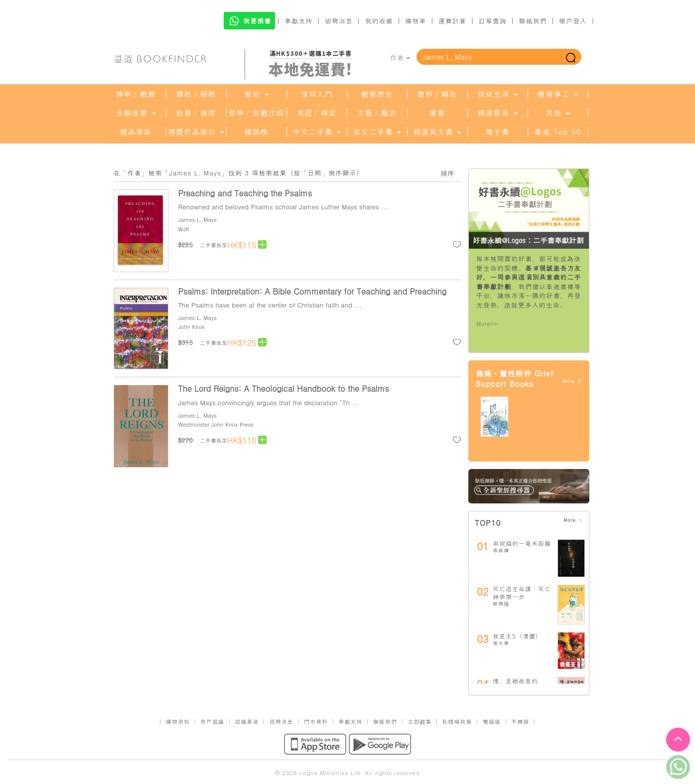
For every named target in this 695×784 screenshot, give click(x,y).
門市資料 (316, 721)
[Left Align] (262, 244)
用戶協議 (212, 721)
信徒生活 (497, 94)
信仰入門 (317, 94)
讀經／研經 (196, 94)
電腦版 (492, 721)
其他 (557, 113)
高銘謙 (501, 550)
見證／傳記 (317, 113)
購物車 (416, 21)
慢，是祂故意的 (515, 681)
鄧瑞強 (501, 604)
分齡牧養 (136, 113)
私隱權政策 (457, 721)
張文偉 (501, 643)
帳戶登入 (573, 21)
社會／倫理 (196, 113)
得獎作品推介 (196, 132)
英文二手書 (377, 132)
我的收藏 (379, 21)
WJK (184, 229)
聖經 (256, 94)
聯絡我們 (533, 21)
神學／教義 (136, 94)
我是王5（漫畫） (517, 636)
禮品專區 (136, 132)
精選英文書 (437, 132)
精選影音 (497, 113)
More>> (487, 324)
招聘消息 (339, 21)
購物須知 (178, 721)
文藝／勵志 (377, 113)
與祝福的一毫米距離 (522, 543)
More (572, 381)
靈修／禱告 (437, 94)
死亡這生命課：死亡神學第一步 (522, 592)
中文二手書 (316, 132)
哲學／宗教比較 (257, 113)
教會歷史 (377, 94)
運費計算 (452, 21)
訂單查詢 (493, 21)
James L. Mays (198, 220)
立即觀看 (419, 721)
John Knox (192, 327)
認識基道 (247, 721)
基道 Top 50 (558, 132)
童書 (437, 113)
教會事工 (557, 94)
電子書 (498, 132)
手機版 (520, 721)
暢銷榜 (257, 132)
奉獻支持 (298, 21)
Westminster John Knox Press (216, 424)
